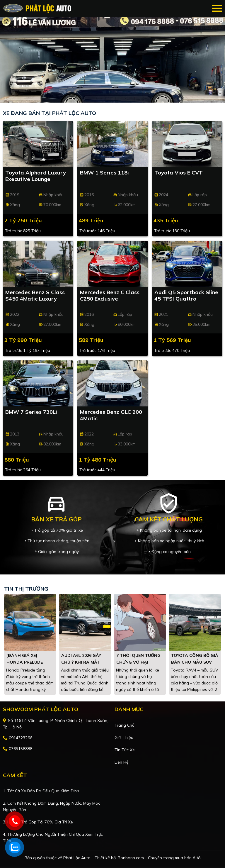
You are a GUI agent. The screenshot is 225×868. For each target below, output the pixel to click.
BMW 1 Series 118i (104, 173)
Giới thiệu (124, 738)
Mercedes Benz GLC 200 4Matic (111, 415)
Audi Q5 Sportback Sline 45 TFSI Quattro (186, 296)
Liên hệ (122, 762)
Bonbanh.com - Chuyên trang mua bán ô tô (159, 858)
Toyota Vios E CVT (179, 173)
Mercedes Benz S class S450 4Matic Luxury (35, 296)
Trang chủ (125, 725)
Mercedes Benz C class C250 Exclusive (110, 296)
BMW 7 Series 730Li (31, 412)
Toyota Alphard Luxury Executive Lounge (36, 176)
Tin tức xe (125, 750)
